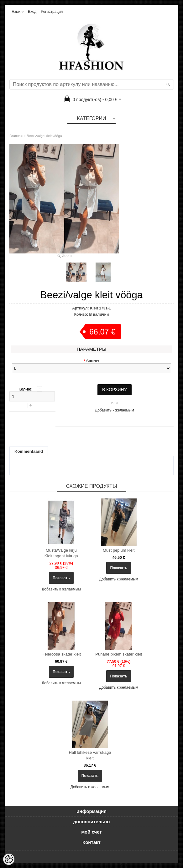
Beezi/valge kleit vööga (44, 136)
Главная (16, 136)
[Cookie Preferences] (9, 859)
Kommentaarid (29, 451)
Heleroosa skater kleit (61, 654)
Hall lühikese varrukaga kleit (90, 755)
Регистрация (52, 12)
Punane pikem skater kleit (119, 654)
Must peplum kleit (119, 550)
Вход (32, 12)
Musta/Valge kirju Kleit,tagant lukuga (61, 553)
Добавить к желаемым (115, 410)
